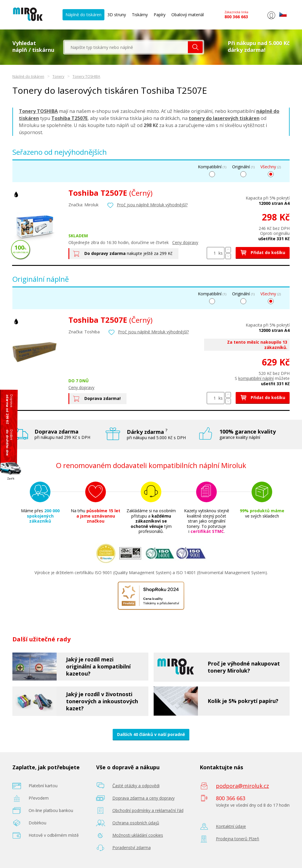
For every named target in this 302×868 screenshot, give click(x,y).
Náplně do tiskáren (83, 15)
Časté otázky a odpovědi (136, 786)
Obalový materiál (188, 15)
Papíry (160, 15)
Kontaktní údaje (231, 826)
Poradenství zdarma (132, 848)
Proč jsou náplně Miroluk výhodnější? (152, 205)
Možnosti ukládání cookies (138, 835)
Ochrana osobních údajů (136, 823)
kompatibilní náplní (256, 378)
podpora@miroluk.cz (242, 786)
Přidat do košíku (263, 252)
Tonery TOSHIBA (86, 76)
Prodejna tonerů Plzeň (238, 839)
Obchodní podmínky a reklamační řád (148, 810)
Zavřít (11, 478)
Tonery (58, 76)
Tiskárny (140, 15)
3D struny (117, 15)
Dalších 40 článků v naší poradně (151, 734)
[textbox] (126, 47)
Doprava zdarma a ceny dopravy (143, 798)
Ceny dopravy (185, 242)
